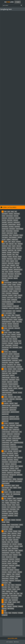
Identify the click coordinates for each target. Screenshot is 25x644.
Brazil (7, 272)
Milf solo (4, 458)
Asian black (5, 224)
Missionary (10, 460)
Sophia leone (5, 559)
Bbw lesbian (10, 259)
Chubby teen (5, 308)
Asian (12, 212)
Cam (14, 311)
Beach (13, 248)
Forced (10, 332)
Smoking (20, 544)
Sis (10, 544)
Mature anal (10, 458)
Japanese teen (13, 410)
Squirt (9, 533)
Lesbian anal (10, 434)
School (19, 535)
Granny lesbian (15, 358)
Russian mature (15, 525)
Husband (11, 390)
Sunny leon (12, 559)
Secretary (17, 570)
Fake (10, 341)
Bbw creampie (5, 267)
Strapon (14, 535)
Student (4, 568)
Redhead (12, 527)
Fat (7, 339)
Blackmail (20, 244)
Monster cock (5, 475)
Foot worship (5, 350)
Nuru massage (5, 488)
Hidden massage (6, 378)
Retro (9, 525)
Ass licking (11, 227)
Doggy (13, 322)
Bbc (16, 244)
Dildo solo (4, 326)
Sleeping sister (5, 544)
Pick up (16, 513)
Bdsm (3, 244)
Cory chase (8, 293)
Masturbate (20, 479)
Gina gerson (10, 365)
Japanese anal (5, 419)
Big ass (13, 242)
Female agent (8, 345)
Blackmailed (5, 276)
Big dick (12, 261)
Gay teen (4, 365)
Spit (13, 561)
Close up (4, 300)
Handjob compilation (13, 384)
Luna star (20, 447)
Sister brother (5, 546)
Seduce (11, 546)
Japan (16, 403)
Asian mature (10, 233)
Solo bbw (12, 578)
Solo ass (15, 557)
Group (9, 356)
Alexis (10, 235)
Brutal (19, 259)
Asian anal (4, 218)
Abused (4, 233)
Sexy (13, 574)
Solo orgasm (5, 566)
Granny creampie (11, 367)
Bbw (9, 242)
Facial (20, 341)
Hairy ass (10, 395)
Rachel (21, 525)
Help (18, 386)
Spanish (15, 572)
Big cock (4, 255)
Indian (6, 397)
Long (3, 440)
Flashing (16, 343)
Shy (6, 548)
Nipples (15, 488)
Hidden (15, 369)
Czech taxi (15, 282)
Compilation (5, 287)
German (11, 354)
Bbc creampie (18, 274)
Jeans (17, 417)
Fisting (18, 332)
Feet (14, 332)
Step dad (20, 572)
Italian (19, 397)
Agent (3, 231)
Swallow (10, 538)
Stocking (18, 553)
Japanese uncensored (14, 419)
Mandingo (4, 460)
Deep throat (16, 326)
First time (7, 337)
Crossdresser (18, 289)
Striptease (15, 555)
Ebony (6, 328)
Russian (13, 520)
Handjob (10, 369)
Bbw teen (4, 278)
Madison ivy (10, 473)
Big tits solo (11, 250)
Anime (4, 216)
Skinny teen (12, 566)
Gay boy (4, 367)
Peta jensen (13, 507)
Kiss (8, 425)
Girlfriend (17, 362)
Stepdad (10, 572)
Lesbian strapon (15, 432)
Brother (19, 250)
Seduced (11, 570)
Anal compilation (13, 237)
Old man (18, 492)
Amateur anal (5, 229)
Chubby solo (5, 291)
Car (19, 291)
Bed (3, 272)
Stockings (4, 538)
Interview (4, 401)
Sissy (14, 538)
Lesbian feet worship (18, 443)
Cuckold (19, 285)
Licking (9, 438)
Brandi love (5, 246)
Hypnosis (15, 382)
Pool (18, 509)
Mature (4, 453)
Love (10, 436)
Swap (9, 542)
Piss (3, 501)
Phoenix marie (5, 509)
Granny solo (16, 354)
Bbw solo (11, 244)
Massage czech (6, 468)
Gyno (9, 358)
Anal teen (16, 220)
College (14, 302)
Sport (16, 578)
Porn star (11, 513)
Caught (11, 291)
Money (17, 455)
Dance (19, 317)
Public (14, 498)
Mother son (14, 464)
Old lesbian (10, 496)
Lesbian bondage (6, 449)
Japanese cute (5, 414)
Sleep (20, 531)
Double (15, 320)
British (8, 261)
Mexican (11, 477)
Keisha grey (12, 425)
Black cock (10, 278)
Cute (16, 297)
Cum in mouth (10, 297)
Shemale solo (15, 548)
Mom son (16, 451)
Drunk (3, 317)
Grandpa (17, 356)
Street (7, 576)
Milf (20, 451)
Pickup (14, 505)
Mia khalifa (11, 455)
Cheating (11, 287)
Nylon (13, 486)
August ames (15, 239)
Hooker (15, 388)
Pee (3, 503)
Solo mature (5, 555)
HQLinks (9, 2)
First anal (15, 339)
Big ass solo (19, 248)
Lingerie (4, 434)
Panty (19, 507)
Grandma (4, 358)
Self (12, 542)
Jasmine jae (12, 417)
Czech (20, 282)
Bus (7, 244)
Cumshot (10, 295)
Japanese (6, 403)
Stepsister (16, 546)
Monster (4, 473)
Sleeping (15, 531)
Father (4, 339)
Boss (16, 261)
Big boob (10, 270)
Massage (10, 451)
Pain (18, 503)
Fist (20, 343)
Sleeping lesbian (6, 553)
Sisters (4, 574)
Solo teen (13, 553)
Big (15, 250)
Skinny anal (5, 550)
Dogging (20, 320)
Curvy (19, 297)
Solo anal (4, 563)
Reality (11, 529)
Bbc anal (15, 257)
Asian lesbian (5, 235)
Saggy (16, 550)
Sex (3, 548)
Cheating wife (15, 293)
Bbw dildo (17, 276)
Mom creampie (13, 470)
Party (7, 501)
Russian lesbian (5, 527)
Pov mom (15, 511)
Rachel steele (7, 520)
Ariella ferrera (11, 218)
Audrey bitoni (17, 222)
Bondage (9, 252)
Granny (6, 352)
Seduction (12, 581)
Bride (17, 265)
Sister (6, 531)
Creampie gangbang (7, 302)
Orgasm (6, 492)
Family (6, 332)
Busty (15, 259)
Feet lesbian (15, 347)
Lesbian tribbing (6, 447)
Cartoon (20, 295)
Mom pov (7, 464)
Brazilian (11, 272)
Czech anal (5, 295)
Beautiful (9, 255)
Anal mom (10, 222)
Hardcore (12, 375)
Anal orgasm (5, 237)
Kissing (4, 425)
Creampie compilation (7, 306)
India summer (5, 399)
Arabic (21, 235)
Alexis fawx (10, 220)
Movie (20, 462)
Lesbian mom (16, 430)
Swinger (10, 540)
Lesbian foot (5, 436)
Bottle (6, 242)
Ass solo (4, 220)
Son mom (4, 561)
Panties (19, 501)
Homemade (20, 369)
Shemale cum (5, 570)
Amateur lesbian (12, 224)
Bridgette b (5, 257)
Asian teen (16, 231)
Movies (19, 470)
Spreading (12, 576)
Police (18, 505)
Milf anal (12, 466)
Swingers (16, 542)
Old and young (17, 494)
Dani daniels (13, 317)
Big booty (17, 263)
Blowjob (9, 248)
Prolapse (10, 511)
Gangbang (14, 352)
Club (14, 313)
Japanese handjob (15, 412)
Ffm (3, 337)
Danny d (10, 320)
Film (3, 345)
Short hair (17, 561)
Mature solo (5, 455)
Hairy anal (14, 373)
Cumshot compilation (7, 311)
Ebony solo (11, 328)
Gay (10, 352)
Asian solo (18, 218)
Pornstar (4, 507)
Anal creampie (9, 216)
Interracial (11, 397)
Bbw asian (4, 274)
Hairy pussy (5, 384)
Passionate (5, 518)
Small (21, 546)
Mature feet (5, 477)
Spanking (4, 535)
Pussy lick (4, 511)
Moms (17, 468)
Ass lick (4, 239)
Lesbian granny (14, 449)
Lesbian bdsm (13, 447)
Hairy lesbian (12, 380)
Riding (8, 522)
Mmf (16, 466)
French (19, 337)
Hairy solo (4, 371)
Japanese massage (6, 405)
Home (18, 380)
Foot (10, 339)
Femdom (13, 335)
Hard (10, 373)
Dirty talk (10, 324)
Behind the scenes (18, 270)
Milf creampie (17, 473)
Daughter (18, 315)
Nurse (17, 486)
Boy (14, 255)
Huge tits (20, 388)
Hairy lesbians (5, 390)
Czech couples (10, 289)
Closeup (4, 297)
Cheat (9, 300)
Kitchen (17, 423)
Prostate (9, 505)
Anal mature (12, 229)
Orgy (3, 494)
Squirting (4, 542)
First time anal (5, 347)
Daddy (9, 315)
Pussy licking (13, 503)
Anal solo (16, 216)
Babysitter (13, 265)
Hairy (5, 369)
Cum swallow (9, 313)
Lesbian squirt (16, 436)
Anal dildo (4, 222)
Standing (17, 566)
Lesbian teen (17, 434)
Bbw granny (17, 272)
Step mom (14, 533)
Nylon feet (4, 490)
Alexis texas (17, 214)
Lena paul (4, 438)
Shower (18, 538)
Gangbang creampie (7, 360)
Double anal (16, 324)
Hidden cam (5, 373)
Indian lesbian (19, 399)
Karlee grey (19, 425)
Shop (3, 576)
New (11, 488)
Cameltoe (18, 311)
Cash (3, 313)
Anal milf (20, 237)
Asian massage (19, 229)
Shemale (10, 531)
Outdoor (8, 494)
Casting (9, 285)
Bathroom (4, 263)
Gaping (19, 365)
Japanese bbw (5, 417)
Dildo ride (4, 324)
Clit (21, 308)
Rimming (4, 525)
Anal (5, 212)
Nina (9, 490)
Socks (3, 557)
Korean (6, 423)
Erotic (8, 330)
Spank (9, 561)
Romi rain (18, 520)
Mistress (12, 468)
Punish (16, 516)
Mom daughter (18, 481)
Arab (9, 212)
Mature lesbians (6, 483)
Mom (5, 451)
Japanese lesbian (15, 405)
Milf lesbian (19, 475)
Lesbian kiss (8, 440)
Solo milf (14, 544)
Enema (4, 330)
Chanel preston (10, 304)
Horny (14, 386)
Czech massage (8, 282)
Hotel (13, 371)
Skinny (19, 533)
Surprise (9, 563)
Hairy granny (5, 386)
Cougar (19, 302)
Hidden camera (5, 375)
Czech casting (17, 287)
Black (10, 246)
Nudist (20, 488)
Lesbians (16, 427)
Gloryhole (4, 356)
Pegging (7, 503)
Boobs (20, 257)
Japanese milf (5, 421)
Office (11, 492)
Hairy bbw (4, 395)
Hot (18, 378)
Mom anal (20, 458)
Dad (5, 315)
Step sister (16, 540)
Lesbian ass (13, 445)
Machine (21, 466)
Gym (13, 356)
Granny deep (5, 362)
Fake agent (11, 343)
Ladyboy (11, 427)
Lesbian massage (6, 432)
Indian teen (12, 399)
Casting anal (14, 300)
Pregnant (9, 498)
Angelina (9, 239)
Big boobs (4, 250)
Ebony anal (17, 328)
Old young (4, 496)
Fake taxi (4, 335)
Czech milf (11, 308)
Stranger (14, 568)
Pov (5, 498)
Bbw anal (19, 246)
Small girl (18, 574)
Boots (4, 261)
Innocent (9, 401)
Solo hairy (15, 563)
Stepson (21, 550)
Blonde (4, 265)
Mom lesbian (5, 470)
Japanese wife (5, 410)
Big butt (16, 278)
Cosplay (17, 308)
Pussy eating (13, 509)
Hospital (4, 382)
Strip (20, 555)
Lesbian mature (6, 445)
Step (3, 540)
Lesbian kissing (5, 443)
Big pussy (11, 276)
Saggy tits (9, 574)
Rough (4, 522)
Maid (15, 458)
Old (14, 492)
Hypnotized (10, 382)
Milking (14, 479)
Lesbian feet (5, 430)
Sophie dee (11, 550)
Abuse (15, 233)
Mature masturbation (7, 479)
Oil (11, 494)
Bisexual (4, 259)
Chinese (4, 289)
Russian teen (5, 529)
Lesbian (6, 427)
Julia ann (12, 403)
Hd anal (20, 393)
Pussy (15, 501)
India (15, 397)
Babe (8, 265)
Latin (11, 443)
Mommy (16, 460)
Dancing (10, 326)
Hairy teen (13, 378)
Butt (15, 267)
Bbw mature (11, 274)
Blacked (4, 248)
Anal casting (5, 227)
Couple (15, 295)
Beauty (10, 257)
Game (20, 360)
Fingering (15, 341)
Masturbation (5, 462)
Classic (4, 304)
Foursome (4, 343)
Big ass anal (11, 263)
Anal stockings (9, 231)
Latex (10, 430)
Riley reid (17, 527)
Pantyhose (19, 498)
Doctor (8, 317)
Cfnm (3, 293)
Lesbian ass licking (16, 438)
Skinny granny (5, 581)
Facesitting (13, 337)
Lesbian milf (15, 440)
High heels (4, 388)
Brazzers (18, 242)
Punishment (10, 516)
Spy (6, 540)
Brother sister (16, 252)
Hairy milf (15, 393)
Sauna (10, 555)
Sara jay (9, 535)
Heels (10, 386)
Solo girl (9, 568)
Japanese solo (5, 408)
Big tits (14, 246)
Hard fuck (10, 388)
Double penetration (6, 322)
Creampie (4, 285)
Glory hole (11, 362)
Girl (15, 365)
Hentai (9, 371)
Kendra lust (11, 423)
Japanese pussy (13, 408)
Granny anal (5, 354)
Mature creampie (13, 462)
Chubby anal (16, 306)
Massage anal (13, 475)
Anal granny (16, 235)
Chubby (14, 285)
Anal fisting (17, 227)
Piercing (4, 505)
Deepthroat (5, 320)
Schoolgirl (18, 576)
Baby (17, 255)
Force (9, 335)
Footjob (19, 335)
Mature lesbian (5, 466)
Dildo (13, 315)
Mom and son (10, 453)
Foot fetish (15, 345)
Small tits (17, 559)
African (18, 224)
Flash (21, 347)
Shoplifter (4, 533)
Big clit (18, 267)
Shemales (4, 572)
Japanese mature (6, 412)
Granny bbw (15, 360)
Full (11, 347)
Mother (16, 453)
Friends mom (5, 341)
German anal (19, 367)
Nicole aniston (7, 486)
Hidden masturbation (7, 393)
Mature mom (5, 481)
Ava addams (5, 214)
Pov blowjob (5, 513)
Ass (16, 212)
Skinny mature (5, 578)
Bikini (11, 267)
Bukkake (4, 252)
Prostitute (4, 516)
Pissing (11, 501)
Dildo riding (19, 322)
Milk (3, 464)
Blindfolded (5, 270)
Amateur (11, 214)
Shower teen (9, 557)
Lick (20, 432)
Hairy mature (5, 380)
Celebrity (15, 291)
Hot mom (18, 371)
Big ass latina (5, 280)
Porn (8, 507)
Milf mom (11, 481)
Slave (9, 548)
